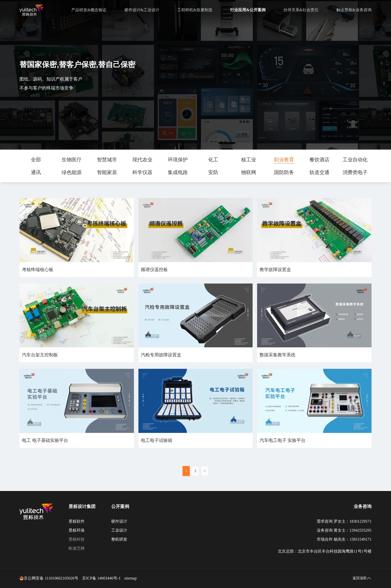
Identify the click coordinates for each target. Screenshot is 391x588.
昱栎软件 (77, 521)
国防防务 (284, 172)
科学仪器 (142, 172)
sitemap (130, 578)
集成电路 (178, 172)
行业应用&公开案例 (248, 10)
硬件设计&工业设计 (142, 10)
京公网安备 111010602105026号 (49, 578)
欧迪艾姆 (77, 548)
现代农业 (142, 160)
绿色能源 (72, 172)
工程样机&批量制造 (195, 10)
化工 (213, 160)
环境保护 (178, 160)
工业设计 (119, 530)
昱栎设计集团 (82, 506)
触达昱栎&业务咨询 (354, 10)
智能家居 (107, 172)
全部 (36, 160)
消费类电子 (355, 172)
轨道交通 (319, 172)
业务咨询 (363, 506)
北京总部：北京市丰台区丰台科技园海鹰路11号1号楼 (325, 551)
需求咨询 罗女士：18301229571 (344, 521)
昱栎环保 (77, 530)
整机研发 (119, 539)
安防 (213, 172)
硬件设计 (119, 521)
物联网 (249, 172)
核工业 (249, 160)
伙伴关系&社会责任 (301, 10)
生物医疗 (72, 160)
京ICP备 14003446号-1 (101, 578)
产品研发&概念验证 (89, 10)
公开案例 (120, 506)
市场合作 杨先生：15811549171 (344, 539)
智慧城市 (107, 160)
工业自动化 (355, 160)
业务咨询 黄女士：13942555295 (344, 530)
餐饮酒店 (319, 160)
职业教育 (284, 160)
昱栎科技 (77, 539)
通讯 (36, 172)
